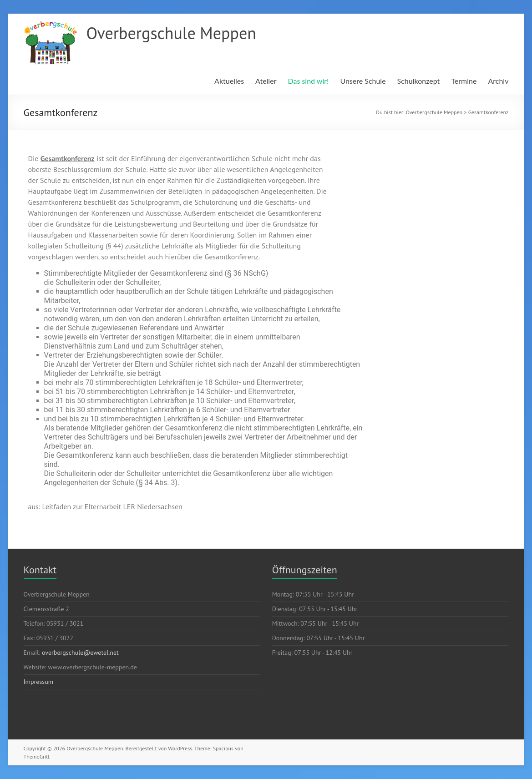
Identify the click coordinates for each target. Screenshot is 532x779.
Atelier (266, 81)
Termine (464, 81)
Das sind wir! (308, 81)
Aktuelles (229, 81)
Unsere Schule (363, 81)
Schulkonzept (419, 81)
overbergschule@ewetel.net (80, 653)
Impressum (39, 682)
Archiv (498, 81)
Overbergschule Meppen (171, 33)
